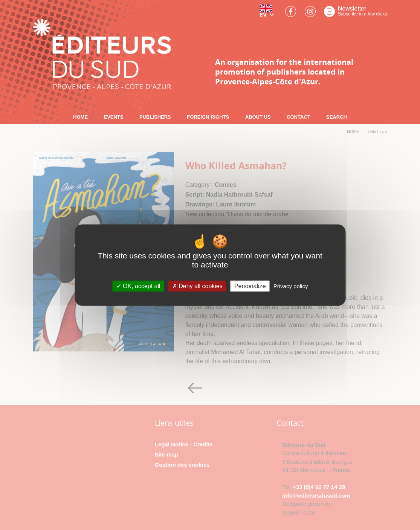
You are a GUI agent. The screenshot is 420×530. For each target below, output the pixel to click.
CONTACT (299, 117)
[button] (268, 14)
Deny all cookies (197, 286)
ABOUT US (258, 117)
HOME (80, 117)
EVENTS (114, 117)
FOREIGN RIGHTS (208, 117)
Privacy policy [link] (291, 286)
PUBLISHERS (155, 117)
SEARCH (337, 117)
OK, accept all (138, 286)
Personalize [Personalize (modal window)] (250, 286)
